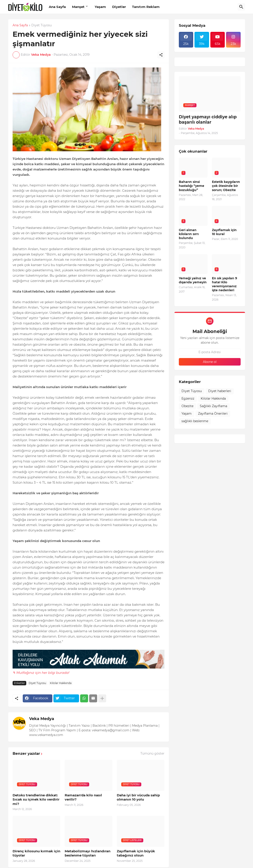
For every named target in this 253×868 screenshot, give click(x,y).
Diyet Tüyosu (42, 25)
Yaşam (100, 7)
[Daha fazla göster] (102, 698)
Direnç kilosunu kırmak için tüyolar (36, 853)
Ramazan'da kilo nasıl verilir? (83, 797)
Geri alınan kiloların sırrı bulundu (189, 234)
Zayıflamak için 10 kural (224, 232)
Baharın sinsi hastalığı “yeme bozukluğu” (192, 186)
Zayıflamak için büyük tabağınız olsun (136, 853)
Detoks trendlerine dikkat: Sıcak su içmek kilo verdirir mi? (36, 799)
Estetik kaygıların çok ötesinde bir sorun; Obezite (226, 186)
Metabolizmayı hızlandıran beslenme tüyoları (88, 853)
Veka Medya (42, 719)
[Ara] (241, 7)
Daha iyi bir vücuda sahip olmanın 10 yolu (138, 797)
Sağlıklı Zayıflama (213, 406)
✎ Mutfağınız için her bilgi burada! (41, 673)
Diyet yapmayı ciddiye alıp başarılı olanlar (208, 120)
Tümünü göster (152, 753)
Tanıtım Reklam (146, 7)
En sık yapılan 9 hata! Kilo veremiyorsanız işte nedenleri (225, 284)
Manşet (78, 7)
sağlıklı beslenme (195, 421)
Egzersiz (188, 399)
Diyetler (119, 7)
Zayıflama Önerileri (213, 414)
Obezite (187, 406)
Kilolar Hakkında (61, 683)
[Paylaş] (161, 55)
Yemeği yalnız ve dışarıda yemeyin (193, 280)
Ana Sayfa (57, 7)
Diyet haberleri (220, 391)
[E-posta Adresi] (210, 352)
